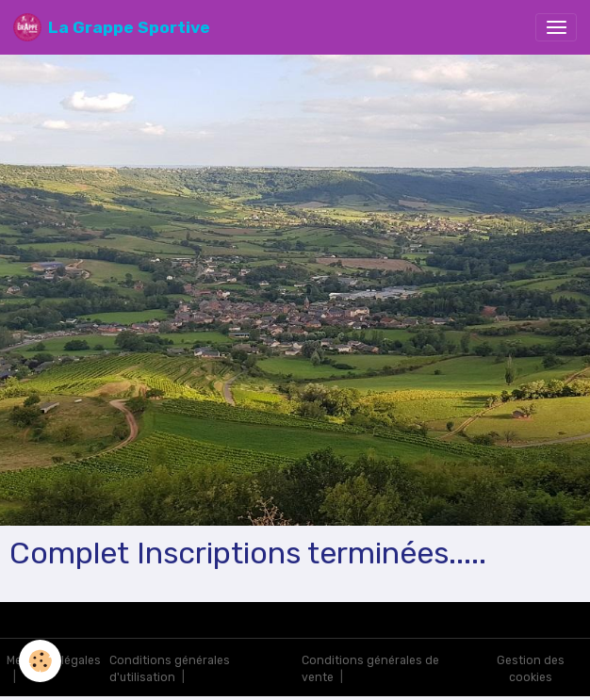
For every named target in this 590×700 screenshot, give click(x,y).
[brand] (112, 27)
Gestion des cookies (531, 669)
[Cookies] (40, 661)
